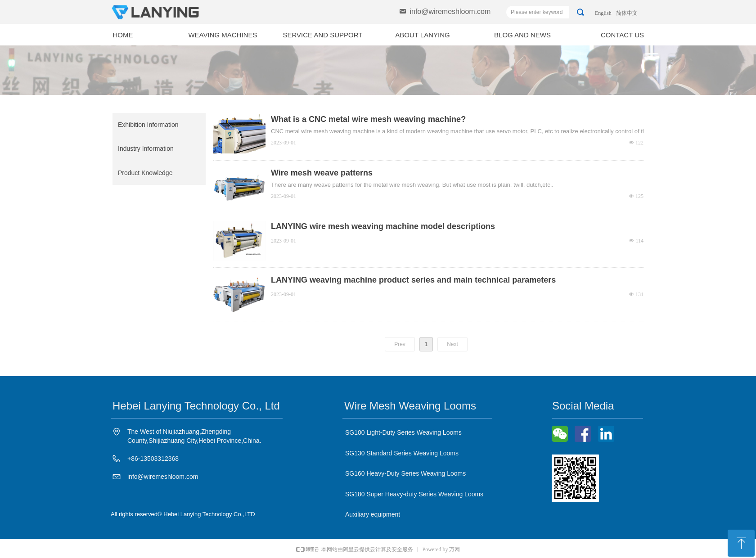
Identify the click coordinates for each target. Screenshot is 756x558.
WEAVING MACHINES (223, 35)
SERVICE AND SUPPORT (323, 35)
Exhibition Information (148, 125)
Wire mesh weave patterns (322, 173)
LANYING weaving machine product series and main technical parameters (413, 280)
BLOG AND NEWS (522, 35)
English (603, 13)
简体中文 (627, 13)
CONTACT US (622, 35)
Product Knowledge (145, 173)
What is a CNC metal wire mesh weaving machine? (368, 119)
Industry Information (146, 148)
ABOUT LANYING (422, 35)
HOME (123, 35)
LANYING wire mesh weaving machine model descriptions (383, 226)
